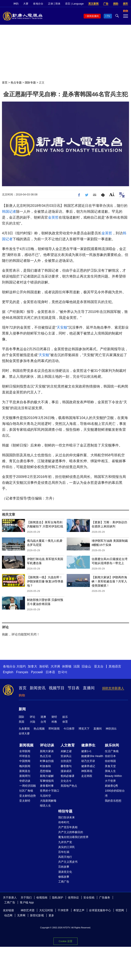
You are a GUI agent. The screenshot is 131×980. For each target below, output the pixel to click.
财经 (54, 717)
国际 (21, 717)
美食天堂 (110, 766)
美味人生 (110, 771)
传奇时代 (64, 822)
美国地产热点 (69, 786)
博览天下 (84, 729)
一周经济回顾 (28, 786)
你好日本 (110, 756)
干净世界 (63, 910)
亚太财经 (25, 801)
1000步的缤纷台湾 (115, 793)
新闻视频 (26, 745)
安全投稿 (89, 897)
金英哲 (53, 217)
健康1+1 (86, 751)
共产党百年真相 (68, 827)
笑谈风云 (66, 756)
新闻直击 (25, 771)
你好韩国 (110, 761)
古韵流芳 (66, 761)
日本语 (50, 672)
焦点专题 (16, 83)
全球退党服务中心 (100, 910)
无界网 (21, 915)
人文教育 (68, 745)
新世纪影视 (37, 915)
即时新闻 (54, 729)
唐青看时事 (47, 786)
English (8, 672)
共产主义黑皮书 (68, 862)
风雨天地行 (65, 857)
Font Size (112, 194)
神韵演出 (111, 729)
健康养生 (88, 745)
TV (108, 16)
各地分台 (38, 4)
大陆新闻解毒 (48, 801)
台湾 (43, 722)
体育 (65, 722)
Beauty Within (113, 776)
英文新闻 (93, 4)
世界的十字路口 (50, 791)
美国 (21, 722)
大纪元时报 (46, 910)
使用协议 (73, 897)
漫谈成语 (66, 771)
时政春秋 (45, 766)
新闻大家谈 (47, 751)
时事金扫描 (47, 761)
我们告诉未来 (66, 817)
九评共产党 (65, 842)
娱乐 (65, 717)
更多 (51, 915)
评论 (32, 717)
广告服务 (105, 897)
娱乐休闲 (112, 745)
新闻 (22, 709)
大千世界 (110, 781)
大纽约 (21, 666)
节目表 (74, 688)
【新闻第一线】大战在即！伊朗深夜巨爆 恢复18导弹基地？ (45, 581)
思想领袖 (45, 771)
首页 (5, 83)
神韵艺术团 (28, 910)
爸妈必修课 (67, 776)
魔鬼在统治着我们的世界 (73, 837)
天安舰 (62, 327)
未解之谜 (66, 751)
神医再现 (87, 771)
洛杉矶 (44, 666)
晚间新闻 (25, 766)
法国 (77, 666)
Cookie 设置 (65, 941)
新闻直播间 (93, 16)
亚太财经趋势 (28, 796)
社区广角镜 (26, 791)
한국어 (63, 672)
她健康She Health (92, 756)
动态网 (8, 915)
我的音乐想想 (113, 801)
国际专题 (30, 83)
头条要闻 (24, 729)
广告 (106, 4)
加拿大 (32, 666)
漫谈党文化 (65, 872)
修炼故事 (64, 877)
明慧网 (120, 910)
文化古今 (66, 781)
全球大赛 (24, 733)
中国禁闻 (25, 761)
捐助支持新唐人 (113, 688)
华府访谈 (25, 781)
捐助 (116, 4)
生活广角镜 (112, 751)
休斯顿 (67, 666)
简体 (58, 4)
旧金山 (86, 666)
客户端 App (27, 902)
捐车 (125, 4)
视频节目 (57, 688)
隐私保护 (58, 897)
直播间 (89, 688)
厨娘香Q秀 (111, 786)
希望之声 (79, 910)
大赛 (26, 4)
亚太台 (99, 666)
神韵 (16, 4)
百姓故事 (64, 867)
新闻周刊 (25, 776)
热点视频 (39, 729)
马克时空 (45, 796)
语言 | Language (74, 4)
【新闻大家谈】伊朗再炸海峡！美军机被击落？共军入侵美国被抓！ (109, 581)
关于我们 (26, 897)
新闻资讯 (38, 688)
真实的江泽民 (66, 847)
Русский (37, 672)
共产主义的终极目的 (71, 832)
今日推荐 (69, 729)
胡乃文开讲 (88, 761)
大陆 (32, 722)
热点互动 (45, 756)
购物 (22, 695)
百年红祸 (64, 852)
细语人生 (45, 806)
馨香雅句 (66, 766)
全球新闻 (25, 751)
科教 (54, 722)
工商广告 (64, 882)
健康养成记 (88, 766)
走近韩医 (87, 776)
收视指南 (42, 897)
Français (22, 672)
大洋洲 (55, 666)
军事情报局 (47, 781)
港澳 (43, 717)
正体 (51, 4)
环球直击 (25, 756)
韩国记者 (9, 212)
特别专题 (65, 811)
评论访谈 (47, 745)
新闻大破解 (47, 776)
